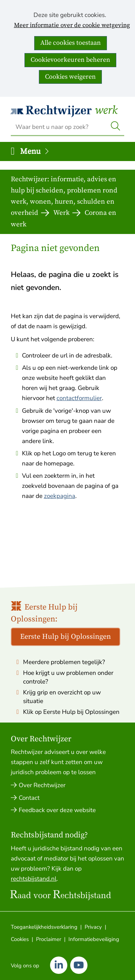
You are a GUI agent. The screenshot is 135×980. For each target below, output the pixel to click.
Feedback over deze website (57, 810)
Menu (35, 151)
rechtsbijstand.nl (34, 879)
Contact (29, 798)
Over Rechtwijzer (42, 785)
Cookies (20, 939)
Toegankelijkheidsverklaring (44, 927)
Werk (106, 110)
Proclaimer (49, 939)
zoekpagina (60, 496)
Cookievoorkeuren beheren (70, 60)
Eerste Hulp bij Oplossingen (66, 637)
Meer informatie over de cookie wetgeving (72, 26)
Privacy (93, 927)
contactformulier (79, 398)
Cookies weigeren (70, 77)
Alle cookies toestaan (71, 43)
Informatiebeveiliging (94, 939)
